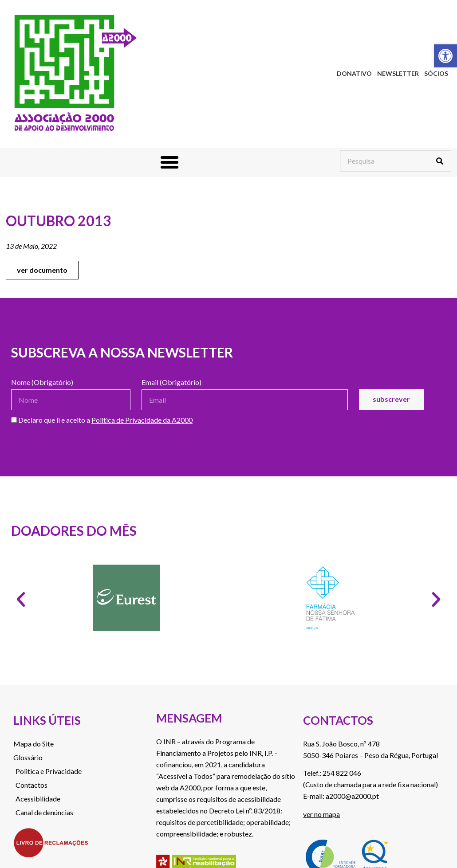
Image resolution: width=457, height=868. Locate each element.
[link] (445, 56)
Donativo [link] (354, 73)
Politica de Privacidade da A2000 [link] (142, 420)
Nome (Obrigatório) (42, 383)
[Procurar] (440, 161)
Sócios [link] (436, 73)
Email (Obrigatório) (171, 383)
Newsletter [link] (398, 73)
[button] (169, 162)
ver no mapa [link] (321, 814)
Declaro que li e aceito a (102, 420)
